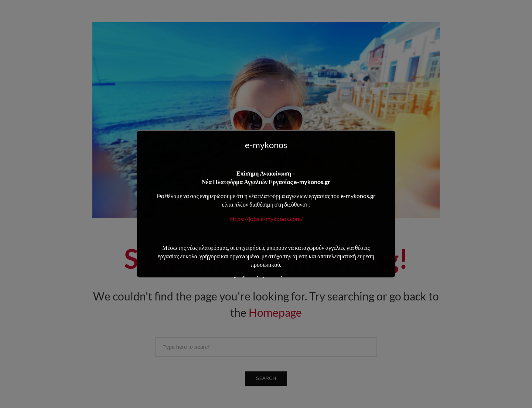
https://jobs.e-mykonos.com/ (266, 219)
